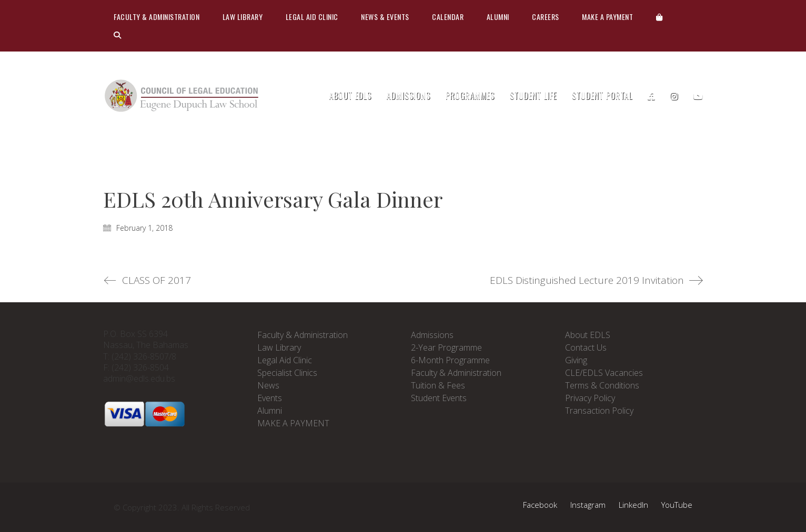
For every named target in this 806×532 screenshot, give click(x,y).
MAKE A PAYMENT (293, 423)
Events (270, 398)
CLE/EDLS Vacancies (604, 373)
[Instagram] (588, 505)
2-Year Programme (446, 347)
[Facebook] (540, 505)
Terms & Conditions (602, 385)
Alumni (498, 17)
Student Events (439, 398)
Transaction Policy (599, 411)
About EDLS (588, 335)
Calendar (448, 17)
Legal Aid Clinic (312, 17)
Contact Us (586, 347)
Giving (576, 360)
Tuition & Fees (438, 385)
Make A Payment (607, 17)
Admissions (432, 335)
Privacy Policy (590, 398)
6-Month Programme (450, 360)
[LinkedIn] (633, 505)
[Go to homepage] (182, 96)
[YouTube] (677, 505)
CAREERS (546, 17)
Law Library (243, 17)
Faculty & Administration (157, 17)
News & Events (385, 17)
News (268, 385)
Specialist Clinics (287, 373)
